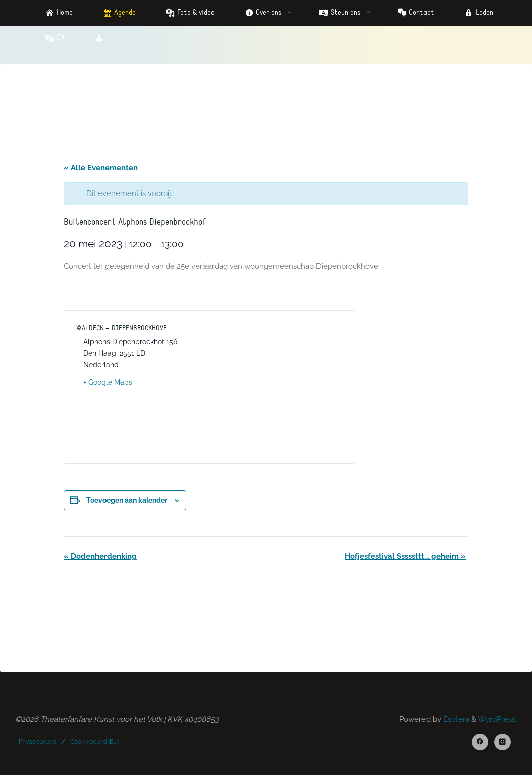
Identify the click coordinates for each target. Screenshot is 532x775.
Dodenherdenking (100, 556)
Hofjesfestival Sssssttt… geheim (405, 556)
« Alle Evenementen (101, 168)
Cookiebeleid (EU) (95, 742)
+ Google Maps (108, 382)
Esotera (455, 719)
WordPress (497, 719)
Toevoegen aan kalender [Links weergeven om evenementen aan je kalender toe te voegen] (127, 500)
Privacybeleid (37, 742)
